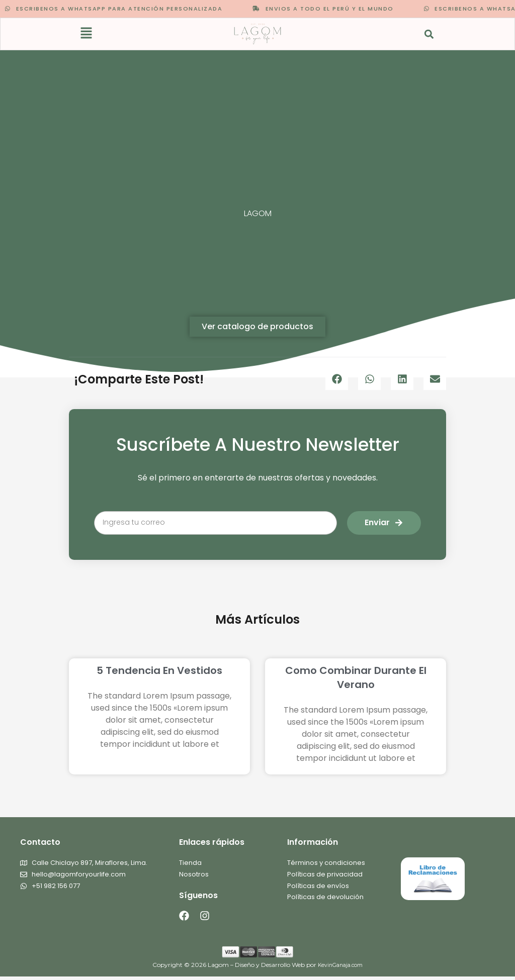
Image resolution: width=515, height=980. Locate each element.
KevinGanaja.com (340, 969)
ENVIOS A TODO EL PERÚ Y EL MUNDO (310, 9)
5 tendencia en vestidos (159, 672)
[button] (87, 35)
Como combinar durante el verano (356, 679)
